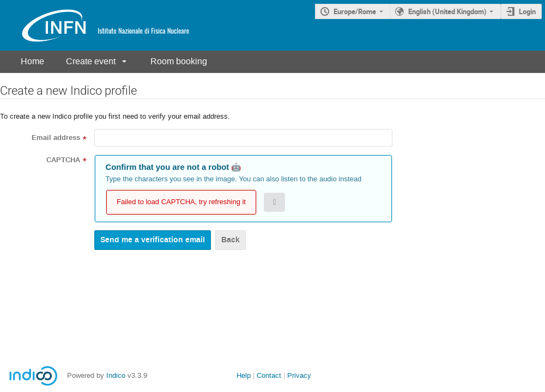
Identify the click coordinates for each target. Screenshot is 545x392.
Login (527, 11)
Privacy (299, 375)
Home (32, 61)
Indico (116, 375)
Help (244, 375)
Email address (56, 138)
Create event (91, 61)
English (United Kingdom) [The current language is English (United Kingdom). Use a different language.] (447, 11)
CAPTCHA (63, 160)
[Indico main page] (95, 25)
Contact (269, 375)
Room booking (179, 61)
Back (231, 240)
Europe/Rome (355, 11)
